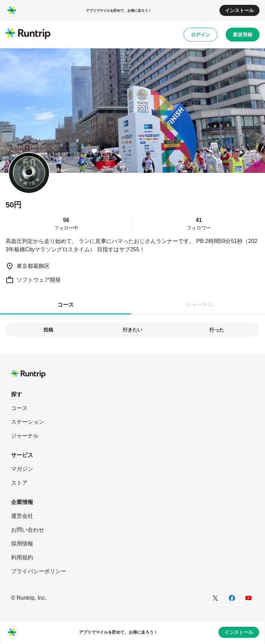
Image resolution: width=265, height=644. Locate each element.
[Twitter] (215, 598)
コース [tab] (66, 305)
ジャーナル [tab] (199, 305)
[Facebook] (232, 598)
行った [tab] (217, 330)
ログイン (200, 35)
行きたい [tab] (132, 330)
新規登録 (243, 35)
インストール (239, 10)
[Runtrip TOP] (28, 34)
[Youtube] (248, 598)
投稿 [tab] (48, 330)
